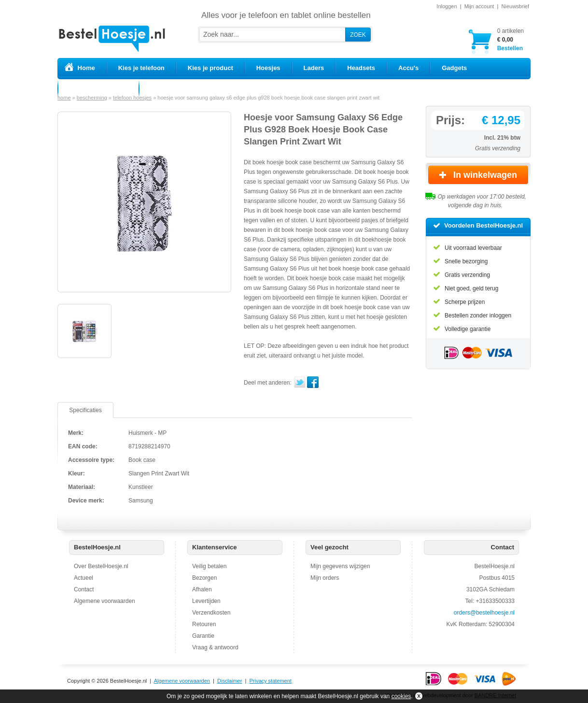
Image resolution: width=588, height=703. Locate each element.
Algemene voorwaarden (105, 601)
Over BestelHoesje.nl (101, 566)
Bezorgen (204, 578)
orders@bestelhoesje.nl (484, 613)
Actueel (84, 578)
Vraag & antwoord (215, 647)
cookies (401, 696)
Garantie (203, 636)
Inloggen (447, 6)
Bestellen (511, 39)
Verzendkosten (211, 613)
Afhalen (202, 589)
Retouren (204, 624)
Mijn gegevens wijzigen (340, 566)
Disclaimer (230, 681)
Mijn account (479, 6)
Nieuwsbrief (515, 6)
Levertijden (206, 601)
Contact (84, 589)
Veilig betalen (209, 566)
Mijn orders (325, 578)
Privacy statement (270, 681)
